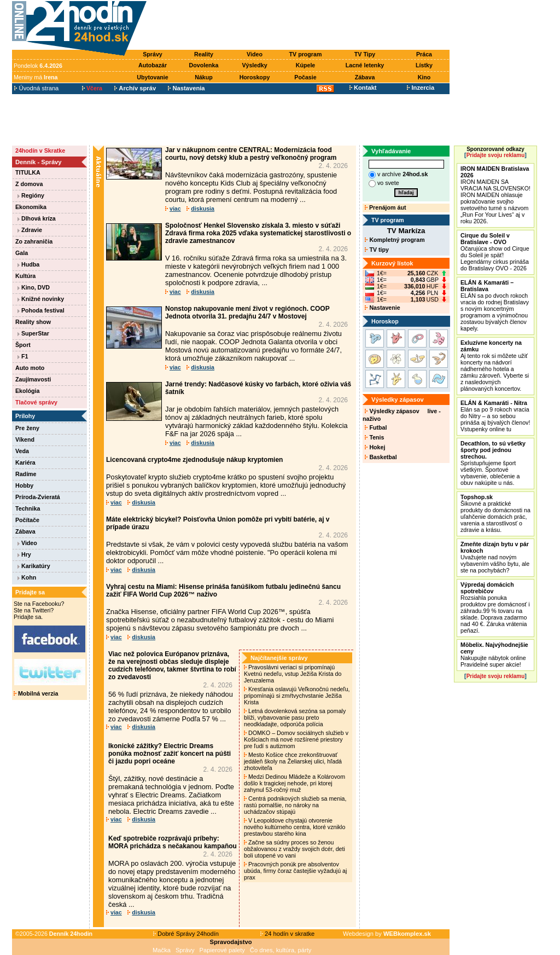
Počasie (305, 77)
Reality (204, 54)
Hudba (28, 264)
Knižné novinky (41, 299)
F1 (23, 356)
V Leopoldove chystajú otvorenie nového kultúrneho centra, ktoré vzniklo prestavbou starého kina (294, 827)
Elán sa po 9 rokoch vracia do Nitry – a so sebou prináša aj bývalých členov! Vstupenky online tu (495, 416)
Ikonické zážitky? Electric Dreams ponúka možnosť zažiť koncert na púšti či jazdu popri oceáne (170, 754)
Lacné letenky (365, 65)
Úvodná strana (36, 88)
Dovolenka (204, 65)
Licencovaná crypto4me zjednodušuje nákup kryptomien (194, 460)
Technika (28, 508)
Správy (153, 54)
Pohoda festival (41, 310)
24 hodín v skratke (288, 934)
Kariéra (25, 462)
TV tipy (377, 250)
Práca (424, 54)
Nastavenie (382, 308)
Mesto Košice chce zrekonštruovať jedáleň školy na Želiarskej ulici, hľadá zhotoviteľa (293, 761)
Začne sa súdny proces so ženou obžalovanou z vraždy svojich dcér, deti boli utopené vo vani (294, 849)
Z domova (29, 184)
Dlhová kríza (37, 218)
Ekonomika (31, 207)
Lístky (424, 65)
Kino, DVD (34, 287)
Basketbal (381, 457)
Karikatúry (34, 566)
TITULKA (28, 172)
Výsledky (254, 65)
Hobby (24, 485)
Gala (22, 253)
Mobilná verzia (36, 693)
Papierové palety (222, 950)
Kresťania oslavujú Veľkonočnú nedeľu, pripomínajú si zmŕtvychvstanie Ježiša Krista (297, 696)
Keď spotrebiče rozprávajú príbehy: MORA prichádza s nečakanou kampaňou (173, 842)
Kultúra (25, 276)
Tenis (374, 437)
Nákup (204, 77)
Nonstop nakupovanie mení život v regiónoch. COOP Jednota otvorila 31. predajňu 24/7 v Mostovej (247, 312)
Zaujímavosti (33, 379)
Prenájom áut (385, 207)
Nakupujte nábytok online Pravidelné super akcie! (494, 655)
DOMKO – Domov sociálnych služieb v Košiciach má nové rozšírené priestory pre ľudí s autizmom (296, 739)
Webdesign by (387, 934)
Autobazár (153, 65)
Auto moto (30, 368)
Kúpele (306, 65)
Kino (424, 77)
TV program (306, 54)
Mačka (162, 950)
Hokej (375, 447)
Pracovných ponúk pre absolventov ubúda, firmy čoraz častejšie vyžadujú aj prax (295, 871)
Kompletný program (395, 240)
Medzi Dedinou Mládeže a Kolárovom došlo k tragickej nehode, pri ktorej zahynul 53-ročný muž (294, 783)
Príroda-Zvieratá (38, 497)
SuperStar (33, 333)
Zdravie (30, 230)
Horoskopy (255, 77)
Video (255, 54)
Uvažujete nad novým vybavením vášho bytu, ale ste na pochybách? (495, 557)
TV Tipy (365, 54)
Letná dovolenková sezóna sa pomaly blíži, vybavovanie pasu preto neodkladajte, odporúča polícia (295, 717)
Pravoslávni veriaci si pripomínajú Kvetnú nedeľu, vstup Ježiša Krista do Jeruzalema (293, 674)
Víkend (25, 439)
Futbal (376, 427)
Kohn (27, 577)
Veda (22, 451)
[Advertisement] (301, 26)
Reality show (33, 322)
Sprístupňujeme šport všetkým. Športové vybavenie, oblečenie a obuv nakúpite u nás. (493, 463)
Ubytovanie (152, 77)
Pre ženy (27, 428)
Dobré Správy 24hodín (186, 934)
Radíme (26, 474)
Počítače (27, 520)
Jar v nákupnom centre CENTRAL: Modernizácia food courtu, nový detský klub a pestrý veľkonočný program (251, 154)
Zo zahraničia (34, 241)
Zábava (365, 77)
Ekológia (27, 391)
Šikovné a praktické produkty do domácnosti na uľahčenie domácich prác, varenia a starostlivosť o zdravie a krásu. (495, 513)
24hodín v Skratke (40, 151)
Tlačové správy (36, 402)
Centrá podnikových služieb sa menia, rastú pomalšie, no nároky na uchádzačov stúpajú (295, 805)
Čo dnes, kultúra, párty (281, 950)
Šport (23, 345)
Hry (24, 554)
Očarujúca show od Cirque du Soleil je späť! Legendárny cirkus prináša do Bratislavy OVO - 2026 (495, 252)
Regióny (31, 195)
